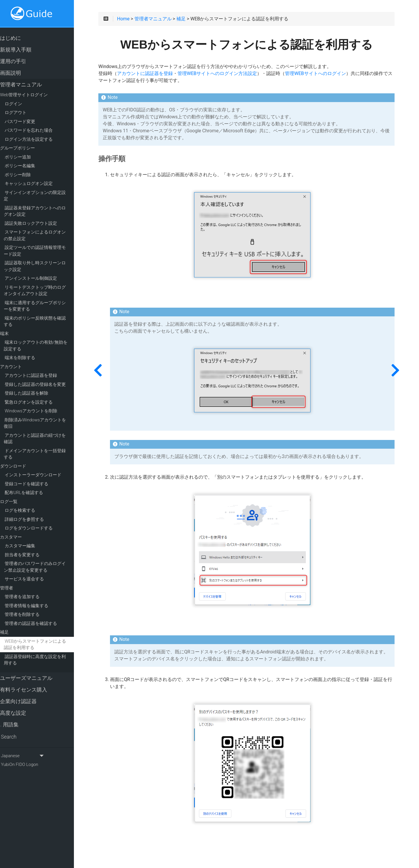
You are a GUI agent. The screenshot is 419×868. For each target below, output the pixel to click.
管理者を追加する (32, 591)
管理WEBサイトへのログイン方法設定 (234, 76)
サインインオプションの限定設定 (48, 193)
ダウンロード (23, 460)
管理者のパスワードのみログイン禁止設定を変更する (47, 561)
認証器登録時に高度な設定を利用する (47, 654)
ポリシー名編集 (30, 166)
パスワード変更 (30, 122)
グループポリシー (28, 148)
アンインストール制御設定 (41, 272)
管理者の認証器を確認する (41, 617)
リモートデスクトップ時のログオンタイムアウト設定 (47, 284)
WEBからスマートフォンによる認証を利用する (47, 638)
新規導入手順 (23, 50)
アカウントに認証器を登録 (41, 369)
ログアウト (26, 113)
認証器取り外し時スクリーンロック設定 (47, 260)
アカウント (21, 360)
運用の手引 (21, 62)
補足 (15, 626)
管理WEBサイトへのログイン (332, 76)
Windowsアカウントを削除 (41, 405)
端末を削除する (30, 352)
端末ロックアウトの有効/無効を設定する (48, 339)
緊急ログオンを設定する (39, 396)
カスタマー (21, 531)
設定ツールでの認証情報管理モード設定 (47, 245)
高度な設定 (21, 707)
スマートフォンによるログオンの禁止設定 (47, 229)
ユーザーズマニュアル (34, 672)
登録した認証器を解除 (37, 387)
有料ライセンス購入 (31, 683)
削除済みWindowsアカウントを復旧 (47, 417)
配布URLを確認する (34, 486)
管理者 (17, 582)
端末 (15, 327)
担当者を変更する (32, 548)
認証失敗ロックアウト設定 (41, 217)
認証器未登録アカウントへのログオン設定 (47, 205)
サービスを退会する (34, 573)
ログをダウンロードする (39, 522)
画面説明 (18, 73)
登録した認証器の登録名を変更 (45, 378)
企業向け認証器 (26, 695)
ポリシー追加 (28, 157)
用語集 (17, 718)
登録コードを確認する (37, 477)
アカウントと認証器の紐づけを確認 (47, 432)
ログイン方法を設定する (39, 140)
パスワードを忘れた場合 (39, 131)
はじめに (18, 38)
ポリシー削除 (28, 175)
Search (16, 730)
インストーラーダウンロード (43, 469)
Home (140, 21)
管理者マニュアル (28, 85)
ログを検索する (30, 504)
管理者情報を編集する (37, 599)
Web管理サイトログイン (34, 95)
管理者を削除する (32, 608)
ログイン (24, 104)
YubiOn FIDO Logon (26, 758)
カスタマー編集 (30, 540)
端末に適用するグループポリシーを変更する (47, 300)
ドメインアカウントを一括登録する (47, 448)
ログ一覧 (19, 495)
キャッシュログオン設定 (39, 184)
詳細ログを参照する (34, 513)
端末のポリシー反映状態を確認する (47, 315)
